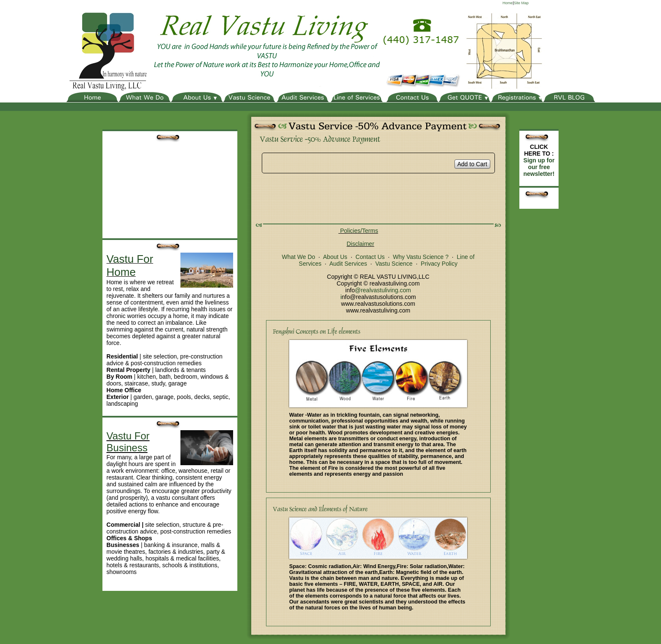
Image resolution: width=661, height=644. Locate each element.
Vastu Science (394, 264)
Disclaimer (360, 244)
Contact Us (370, 257)
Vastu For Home (130, 265)
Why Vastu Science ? (421, 257)
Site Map (521, 3)
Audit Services (348, 264)
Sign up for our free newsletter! (539, 167)
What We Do (298, 257)
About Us (335, 257)
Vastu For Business (128, 442)
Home (508, 3)
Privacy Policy (439, 264)
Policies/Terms (359, 231)
